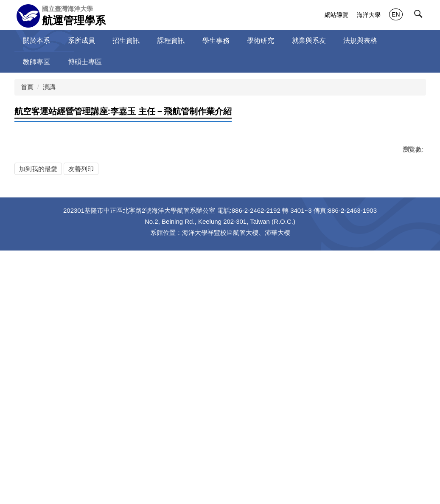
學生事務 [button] (216, 41)
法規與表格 (360, 41)
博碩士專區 (85, 62)
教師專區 (36, 62)
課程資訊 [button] (171, 41)
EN (396, 14)
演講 (49, 87)
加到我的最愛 (38, 398)
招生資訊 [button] (126, 41)
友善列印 (81, 398)
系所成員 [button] (81, 41)
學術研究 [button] (261, 41)
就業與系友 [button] (309, 41)
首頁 (27, 87)
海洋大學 (369, 15)
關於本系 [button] (36, 41)
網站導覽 (336, 15)
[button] (420, 16)
